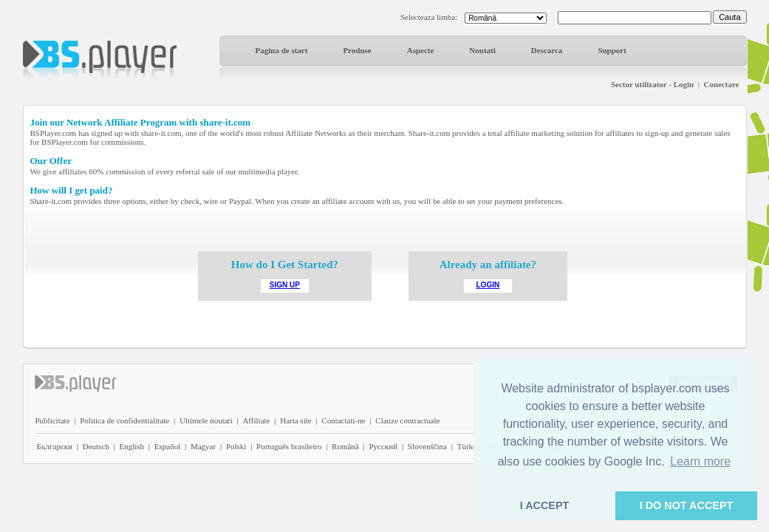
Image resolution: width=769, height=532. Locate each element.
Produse (357, 50)
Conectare (721, 84)
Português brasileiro (289, 446)
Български (55, 446)
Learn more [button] (700, 461)
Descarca (547, 50)
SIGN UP (285, 285)
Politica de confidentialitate (124, 420)
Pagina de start (282, 50)
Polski (236, 446)
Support (612, 50)
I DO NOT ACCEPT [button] (687, 505)
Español (167, 446)
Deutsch (96, 446)
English (131, 446)
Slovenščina (427, 446)
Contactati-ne (343, 420)
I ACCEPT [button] (545, 505)
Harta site (295, 420)
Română (345, 446)
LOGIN (488, 285)
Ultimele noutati (206, 420)
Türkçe (469, 446)
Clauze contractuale (407, 420)
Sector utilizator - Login (652, 84)
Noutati (482, 50)
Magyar (203, 446)
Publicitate (53, 420)
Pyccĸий (383, 446)
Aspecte (421, 50)
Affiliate (256, 420)
